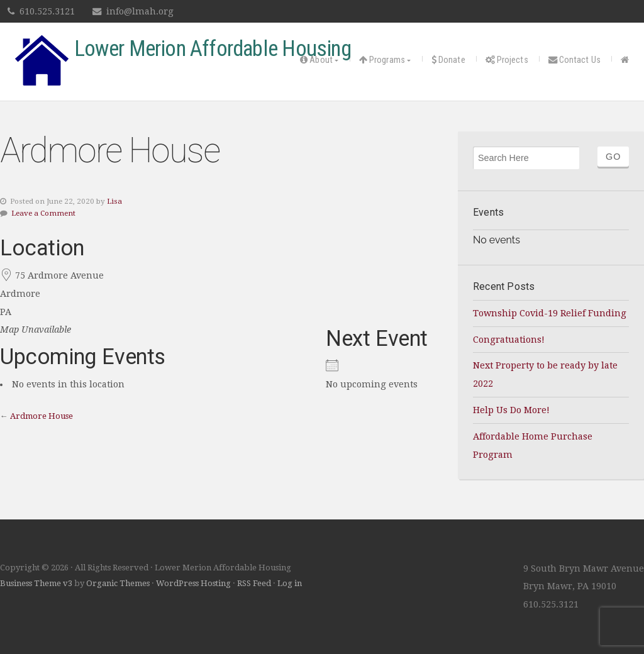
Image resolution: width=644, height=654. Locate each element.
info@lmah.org (140, 11)
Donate (448, 60)
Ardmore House (42, 416)
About (316, 60)
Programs (382, 60)
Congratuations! (509, 340)
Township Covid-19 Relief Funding (550, 313)
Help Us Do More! (511, 410)
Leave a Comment (43, 213)
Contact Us (575, 60)
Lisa (114, 201)
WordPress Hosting (193, 583)
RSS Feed (254, 583)
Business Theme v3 (36, 583)
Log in (290, 583)
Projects (507, 60)
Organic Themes (118, 583)
